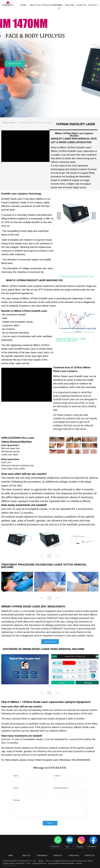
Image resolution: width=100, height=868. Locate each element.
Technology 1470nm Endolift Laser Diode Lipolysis (36, 123)
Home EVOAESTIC (9, 123)
